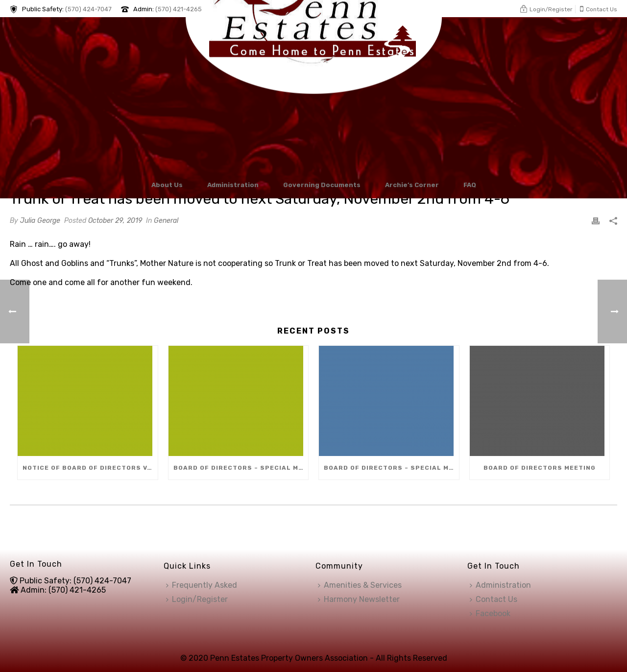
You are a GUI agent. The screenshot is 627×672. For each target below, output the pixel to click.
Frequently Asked (202, 585)
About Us (167, 185)
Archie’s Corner (412, 185)
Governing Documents (322, 185)
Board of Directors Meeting (540, 468)
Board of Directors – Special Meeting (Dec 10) (391, 468)
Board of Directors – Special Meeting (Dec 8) (241, 468)
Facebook (490, 613)
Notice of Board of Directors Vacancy (90, 468)
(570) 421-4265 (179, 9)
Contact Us (494, 599)
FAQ (470, 185)
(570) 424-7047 (88, 9)
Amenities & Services (360, 585)
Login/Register (197, 599)
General (166, 221)
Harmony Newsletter (359, 599)
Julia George (40, 221)
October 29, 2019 (115, 221)
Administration (233, 185)
